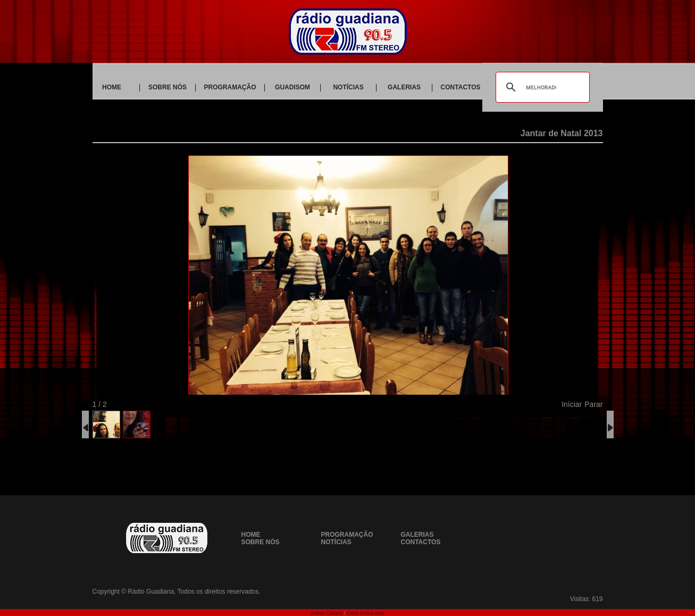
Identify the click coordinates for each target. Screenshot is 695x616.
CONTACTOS (461, 87)
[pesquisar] (541, 87)
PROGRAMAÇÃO (230, 87)
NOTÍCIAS (348, 87)
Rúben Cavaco (327, 613)
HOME (112, 87)
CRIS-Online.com (365, 613)
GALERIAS (404, 87)
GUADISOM (292, 87)
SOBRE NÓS (168, 87)
